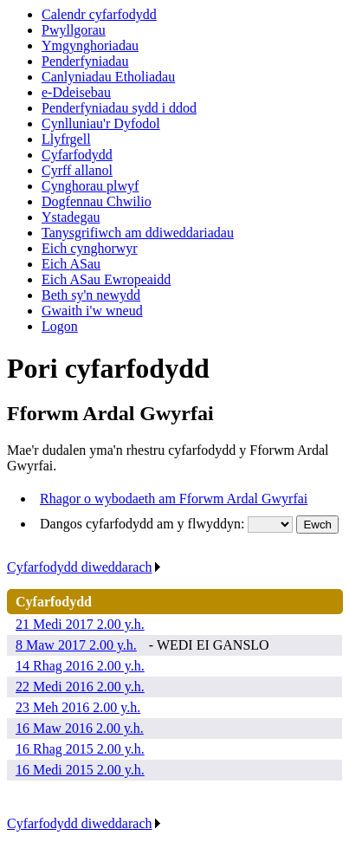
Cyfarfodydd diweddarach (84, 567)
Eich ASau (71, 264)
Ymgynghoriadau (90, 45)
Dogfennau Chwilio (97, 201)
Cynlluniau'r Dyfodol (101, 123)
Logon (60, 326)
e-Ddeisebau (76, 92)
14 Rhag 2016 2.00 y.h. (80, 666)
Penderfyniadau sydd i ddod (119, 108)
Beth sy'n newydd (91, 295)
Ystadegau (71, 217)
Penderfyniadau (85, 61)
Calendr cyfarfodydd (99, 14)
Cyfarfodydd (77, 155)
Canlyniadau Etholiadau (108, 77)
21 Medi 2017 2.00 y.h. (80, 624)
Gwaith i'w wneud (92, 311)
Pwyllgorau (74, 30)
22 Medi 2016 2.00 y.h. (80, 687)
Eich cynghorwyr (90, 248)
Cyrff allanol (77, 170)
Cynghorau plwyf (90, 186)
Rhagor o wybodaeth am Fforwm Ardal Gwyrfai (174, 499)
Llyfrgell (66, 139)
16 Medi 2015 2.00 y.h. (80, 770)
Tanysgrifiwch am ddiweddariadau (138, 233)
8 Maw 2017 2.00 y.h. (76, 645)
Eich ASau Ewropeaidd (106, 279)
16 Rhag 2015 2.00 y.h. (80, 749)
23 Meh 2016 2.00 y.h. (78, 707)
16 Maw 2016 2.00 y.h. (80, 728)
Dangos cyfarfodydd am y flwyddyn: (144, 524)
